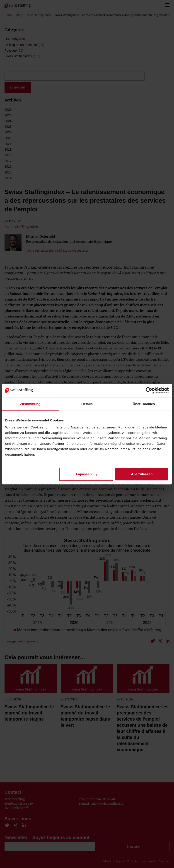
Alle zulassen (142, 474)
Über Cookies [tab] (144, 404)
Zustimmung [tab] (30, 404)
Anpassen (86, 474)
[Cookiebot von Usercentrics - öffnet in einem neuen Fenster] (149, 390)
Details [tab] (87, 404)
